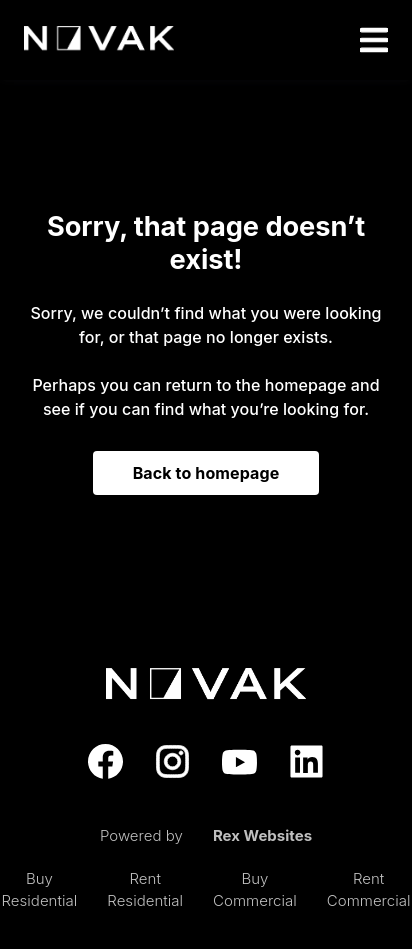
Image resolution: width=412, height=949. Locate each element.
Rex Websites (262, 835)
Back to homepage (206, 473)
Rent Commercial (369, 890)
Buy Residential (39, 890)
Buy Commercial (255, 890)
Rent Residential (145, 890)
